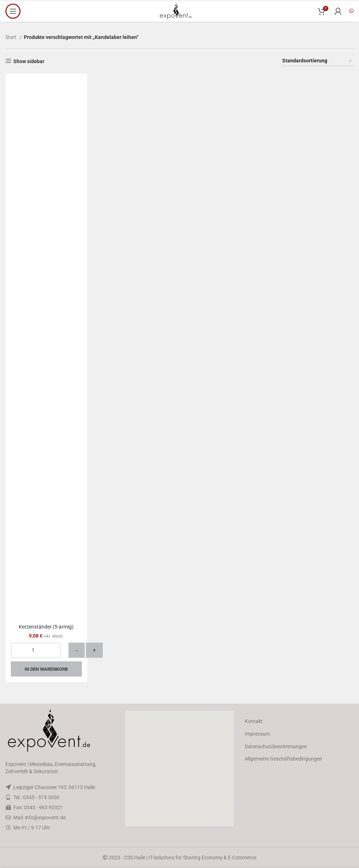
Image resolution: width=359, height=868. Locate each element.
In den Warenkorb (46, 669)
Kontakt (254, 721)
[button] (179, 768)
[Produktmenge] (36, 650)
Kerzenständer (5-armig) (46, 627)
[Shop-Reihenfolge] (318, 61)
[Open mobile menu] (13, 11)
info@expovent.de (45, 818)
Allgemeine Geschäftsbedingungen (283, 759)
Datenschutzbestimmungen (276, 746)
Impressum (257, 734)
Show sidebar (29, 61)
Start (12, 37)
